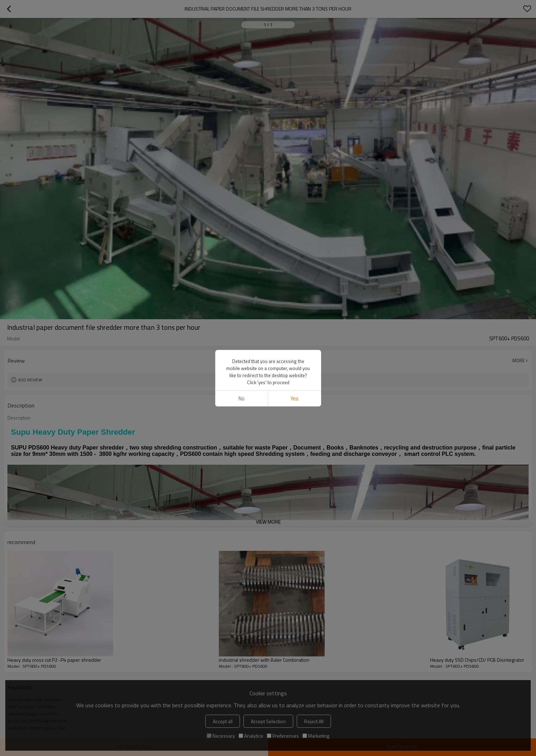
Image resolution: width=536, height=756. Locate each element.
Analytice (251, 736)
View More (268, 522)
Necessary (221, 736)
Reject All (314, 721)
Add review (30, 380)
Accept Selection (268, 721)
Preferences (283, 736)
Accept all (223, 721)
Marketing (316, 736)
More (519, 361)
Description (19, 418)
